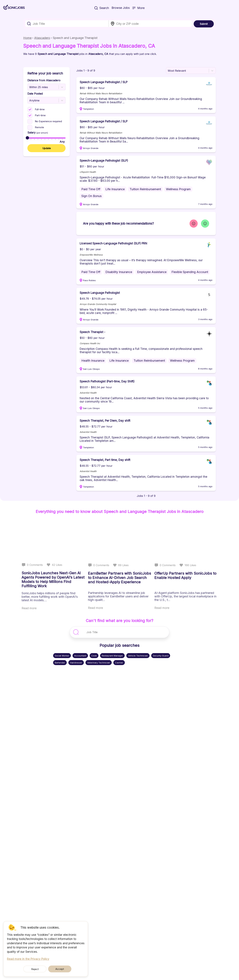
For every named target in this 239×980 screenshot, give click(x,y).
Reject (39, 969)
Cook (94, 656)
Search (102, 8)
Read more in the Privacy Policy (28, 959)
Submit (204, 24)
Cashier (119, 663)
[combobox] (67, 24)
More (138, 8)
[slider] (27, 138)
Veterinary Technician (99, 663)
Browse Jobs (121, 8)
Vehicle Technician (138, 656)
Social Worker (62, 656)
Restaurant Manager (112, 656)
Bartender (60, 663)
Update (47, 148)
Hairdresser (76, 663)
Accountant (80, 656)
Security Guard (161, 656)
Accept (56, 969)
